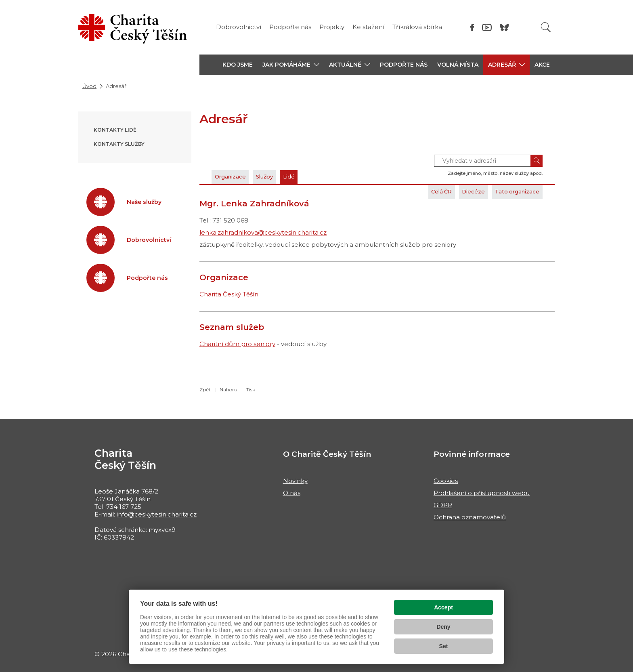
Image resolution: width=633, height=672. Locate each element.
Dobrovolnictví (239, 27)
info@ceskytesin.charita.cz (157, 514)
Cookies (446, 481)
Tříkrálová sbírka (417, 27)
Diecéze (460, 192)
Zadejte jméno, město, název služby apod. (495, 173)
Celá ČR (421, 192)
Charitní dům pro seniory (237, 344)
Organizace (235, 177)
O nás (292, 493)
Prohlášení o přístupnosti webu (482, 493)
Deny (443, 627)
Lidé (308, 177)
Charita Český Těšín (229, 294)
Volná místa (458, 65)
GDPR (443, 505)
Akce (542, 65)
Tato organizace (512, 192)
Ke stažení (368, 27)
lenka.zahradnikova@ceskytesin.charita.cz (263, 232)
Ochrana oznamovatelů (470, 517)
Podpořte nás (290, 27)
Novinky (295, 481)
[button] (291, 65)
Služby (277, 177)
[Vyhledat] (546, 27)
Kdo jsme (238, 65)
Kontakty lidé (115, 130)
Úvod (89, 86)
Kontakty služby (119, 144)
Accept (443, 607)
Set (444, 646)
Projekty (332, 27)
